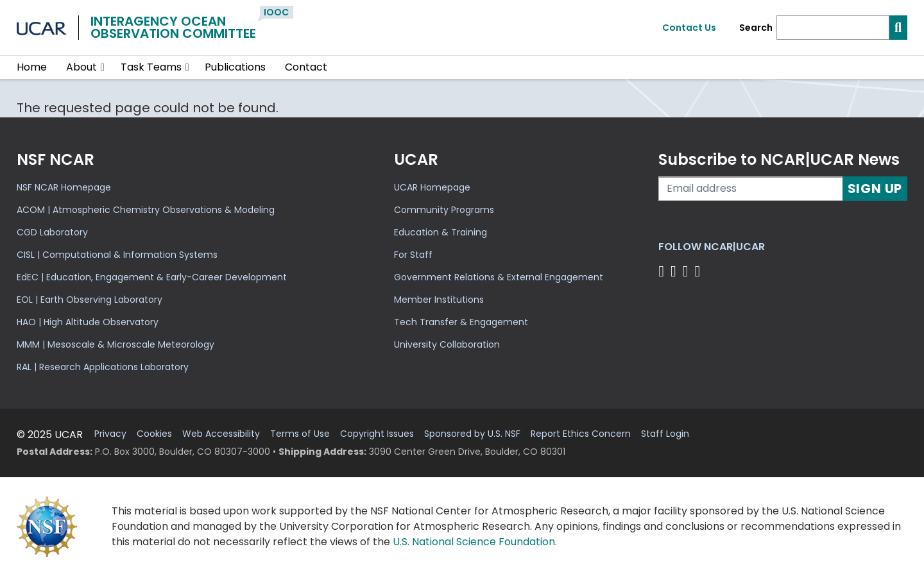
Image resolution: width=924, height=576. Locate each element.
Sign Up (875, 189)
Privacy (110, 434)
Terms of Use (300, 434)
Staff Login (665, 434)
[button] (103, 67)
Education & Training (441, 232)
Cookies (154, 434)
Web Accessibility (221, 434)
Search (756, 28)
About (81, 67)
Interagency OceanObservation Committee (173, 27)
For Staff (413, 255)
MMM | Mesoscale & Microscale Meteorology (116, 344)
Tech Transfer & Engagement (461, 322)
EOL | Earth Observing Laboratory (90, 300)
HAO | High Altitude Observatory (88, 322)
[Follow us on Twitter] (675, 271)
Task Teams (151, 67)
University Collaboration (447, 344)
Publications (235, 67)
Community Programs (444, 210)
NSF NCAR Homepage (64, 187)
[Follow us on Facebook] (663, 271)
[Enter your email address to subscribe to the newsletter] (751, 189)
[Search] (833, 28)
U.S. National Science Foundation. (475, 542)
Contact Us (689, 28)
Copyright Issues (377, 434)
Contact (306, 67)
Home (32, 67)
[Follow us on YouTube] (699, 271)
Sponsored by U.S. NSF (472, 434)
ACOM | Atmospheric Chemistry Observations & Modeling (146, 210)
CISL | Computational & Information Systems (117, 255)
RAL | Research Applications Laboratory (103, 367)
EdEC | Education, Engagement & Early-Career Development (152, 277)
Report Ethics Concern (581, 434)
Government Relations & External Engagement (499, 277)
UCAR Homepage (432, 187)
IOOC (276, 12)
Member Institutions (439, 300)
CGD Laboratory (52, 232)
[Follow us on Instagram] (688, 271)
